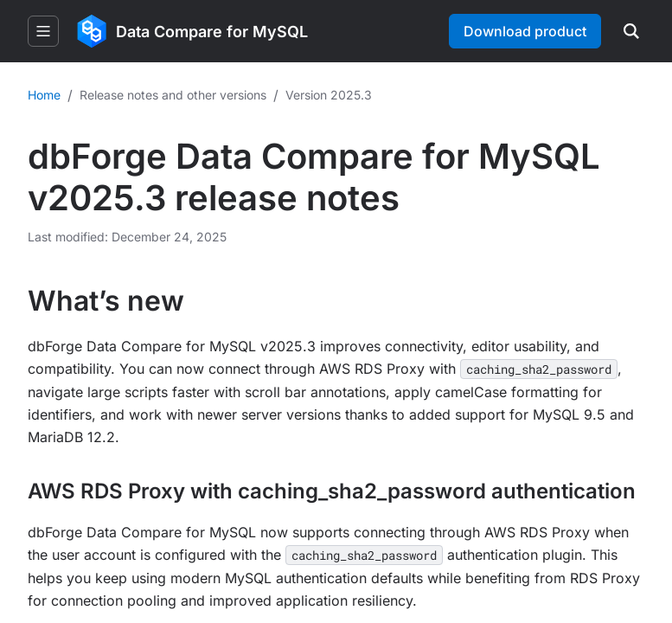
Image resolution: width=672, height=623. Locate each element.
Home (44, 95)
